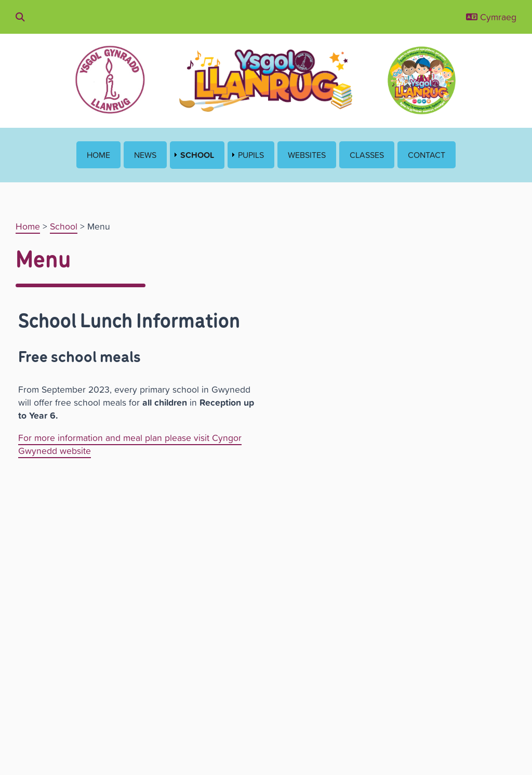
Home (28, 226)
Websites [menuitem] (307, 155)
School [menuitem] (197, 155)
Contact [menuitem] (427, 155)
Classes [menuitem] (367, 155)
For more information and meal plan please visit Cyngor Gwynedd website (130, 444)
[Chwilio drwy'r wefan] (20, 17)
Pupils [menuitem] (251, 155)
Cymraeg (491, 17)
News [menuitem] (145, 155)
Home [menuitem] (98, 155)
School (64, 226)
